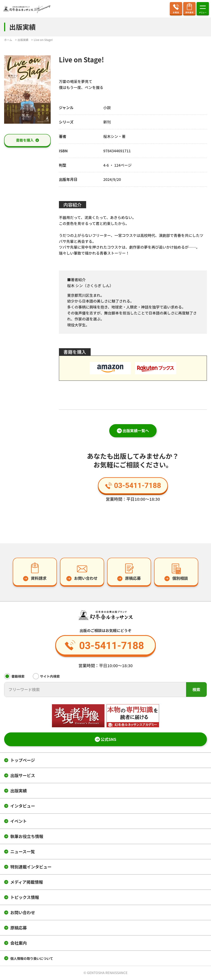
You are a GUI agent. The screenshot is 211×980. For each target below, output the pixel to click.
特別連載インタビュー (31, 867)
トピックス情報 (25, 898)
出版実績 (19, 791)
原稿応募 (19, 928)
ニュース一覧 (23, 852)
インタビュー (23, 806)
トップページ (23, 761)
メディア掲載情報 (27, 883)
